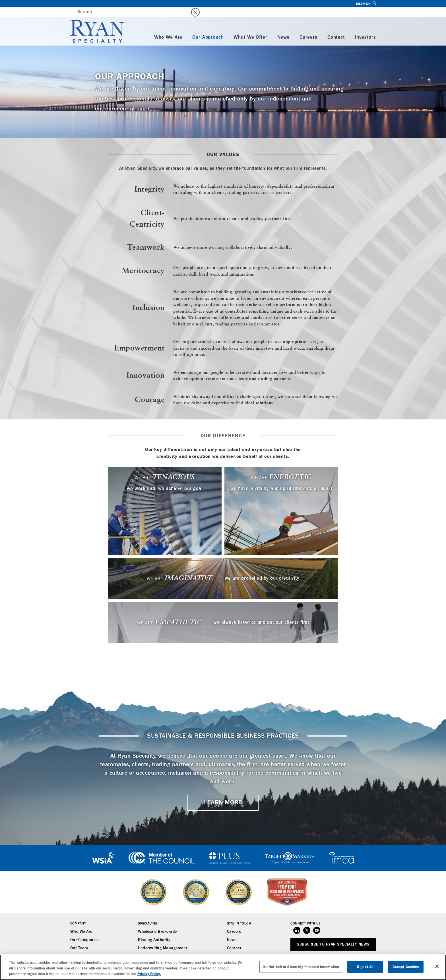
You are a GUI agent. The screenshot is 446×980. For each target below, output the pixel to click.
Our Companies (84, 930)
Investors (365, 27)
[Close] (437, 966)
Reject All (365, 967)
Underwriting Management (163, 938)
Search (366, 4)
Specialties (148, 914)
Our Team (79, 938)
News (283, 27)
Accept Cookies (406, 967)
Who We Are (168, 27)
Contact (336, 27)
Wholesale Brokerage (157, 922)
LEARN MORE (223, 793)
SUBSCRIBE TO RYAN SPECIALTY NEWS (333, 934)
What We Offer (250, 27)
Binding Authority (154, 930)
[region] (223, 967)
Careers (308, 27)
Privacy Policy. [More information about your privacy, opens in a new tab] (149, 974)
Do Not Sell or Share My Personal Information (301, 967)
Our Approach (208, 27)
